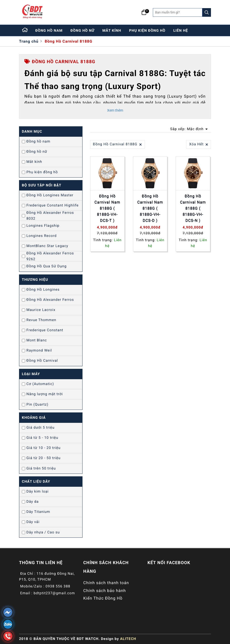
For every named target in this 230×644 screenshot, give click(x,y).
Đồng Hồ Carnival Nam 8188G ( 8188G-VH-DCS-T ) (107, 208)
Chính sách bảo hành (105, 591)
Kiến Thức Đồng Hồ (103, 598)
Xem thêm (115, 110)
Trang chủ (29, 41)
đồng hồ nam (49, 31)
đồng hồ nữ (83, 31)
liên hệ (181, 31)
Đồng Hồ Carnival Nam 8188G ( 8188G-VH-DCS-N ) (193, 208)
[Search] (207, 12)
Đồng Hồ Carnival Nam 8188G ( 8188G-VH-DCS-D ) (150, 208)
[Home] (25, 30)
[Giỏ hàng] (144, 12)
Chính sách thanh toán (106, 583)
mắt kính (112, 31)
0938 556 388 (58, 586)
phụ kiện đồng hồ (147, 31)
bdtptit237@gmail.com (54, 593)
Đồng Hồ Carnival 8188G (69, 41)
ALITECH (128, 639)
